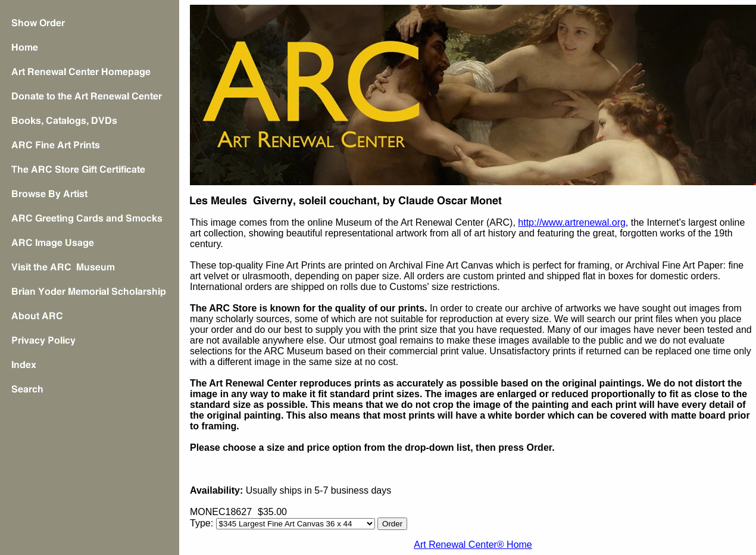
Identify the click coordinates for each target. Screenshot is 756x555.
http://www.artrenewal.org (572, 222)
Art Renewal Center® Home (473, 545)
